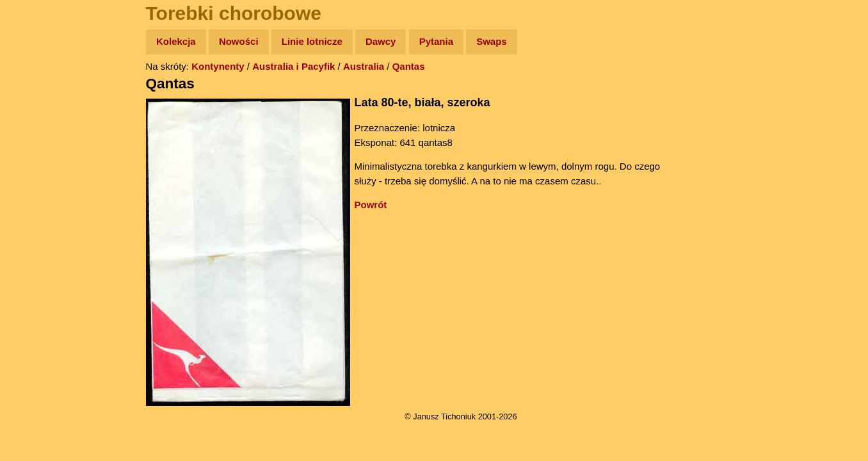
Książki (38, 166)
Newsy (37, 141)
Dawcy (381, 41)
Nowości (239, 41)
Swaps (492, 41)
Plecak (37, 215)
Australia (364, 66)
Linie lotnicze (312, 41)
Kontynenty (218, 66)
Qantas (409, 66)
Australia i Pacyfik (293, 66)
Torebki (38, 264)
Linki (33, 239)
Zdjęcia (38, 116)
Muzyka (39, 190)
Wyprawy (43, 91)
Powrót (371, 205)
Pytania (436, 41)
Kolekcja (176, 41)
